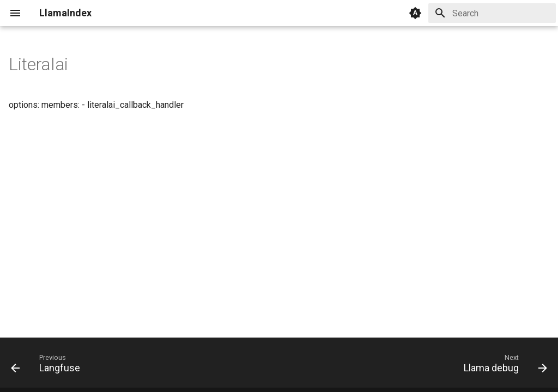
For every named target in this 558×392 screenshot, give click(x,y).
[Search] (492, 13)
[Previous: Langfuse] (48, 366)
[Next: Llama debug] (502, 366)
